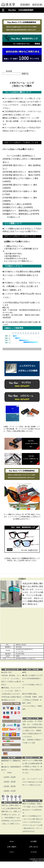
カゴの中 (34, 852)
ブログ (12, 852)
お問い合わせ (34, 847)
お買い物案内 (12, 847)
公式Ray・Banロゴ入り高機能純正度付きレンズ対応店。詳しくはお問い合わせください (22, 559)
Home (12, 841)
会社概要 (34, 841)
